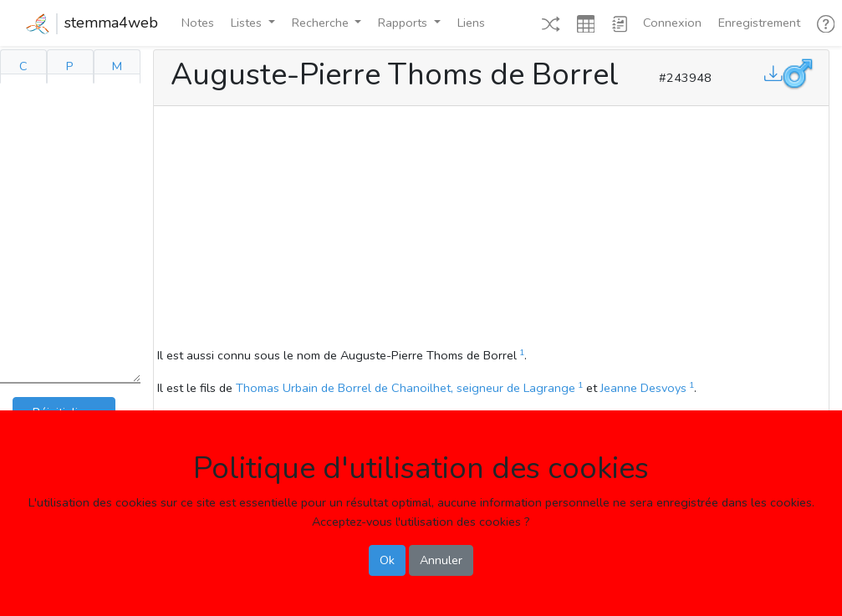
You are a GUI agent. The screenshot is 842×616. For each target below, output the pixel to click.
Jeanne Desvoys (643, 388)
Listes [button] (248, 23)
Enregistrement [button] (759, 23)
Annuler (441, 560)
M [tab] (117, 66)
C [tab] (23, 66)
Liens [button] (471, 23)
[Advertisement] (491, 229)
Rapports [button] (404, 23)
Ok (387, 560)
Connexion (672, 23)
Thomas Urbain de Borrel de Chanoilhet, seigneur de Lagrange (406, 388)
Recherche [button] (322, 23)
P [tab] (70, 66)
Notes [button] (198, 23)
